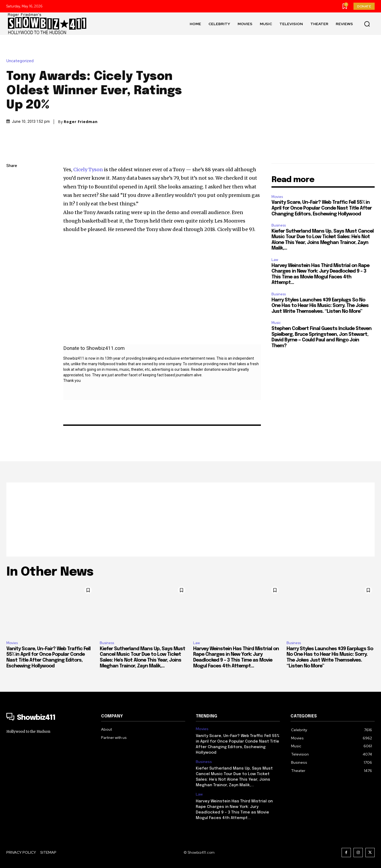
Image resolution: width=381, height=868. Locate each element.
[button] (367, 24)
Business (279, 225)
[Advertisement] (190, 519)
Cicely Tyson (89, 169)
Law (275, 260)
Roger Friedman (81, 122)
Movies (277, 197)
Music (276, 323)
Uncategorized (21, 61)
